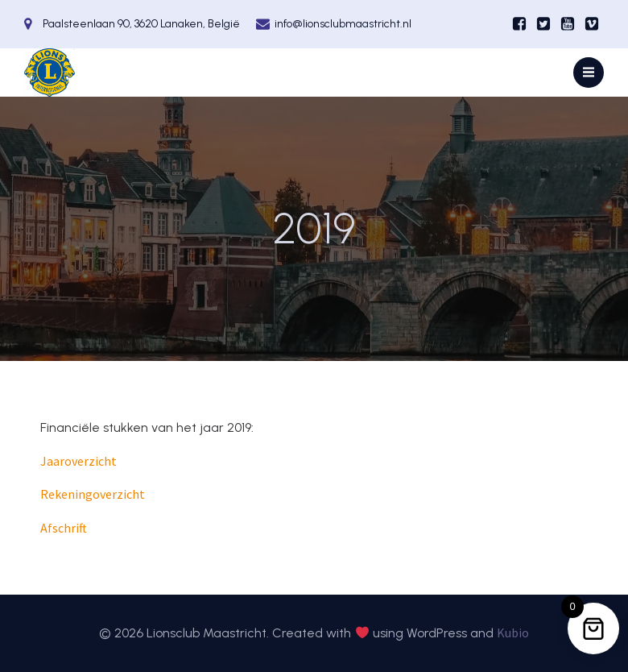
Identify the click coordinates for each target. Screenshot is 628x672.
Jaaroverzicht (78, 461)
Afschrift (64, 528)
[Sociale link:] (519, 24)
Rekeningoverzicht (93, 494)
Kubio (513, 633)
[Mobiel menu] (589, 73)
